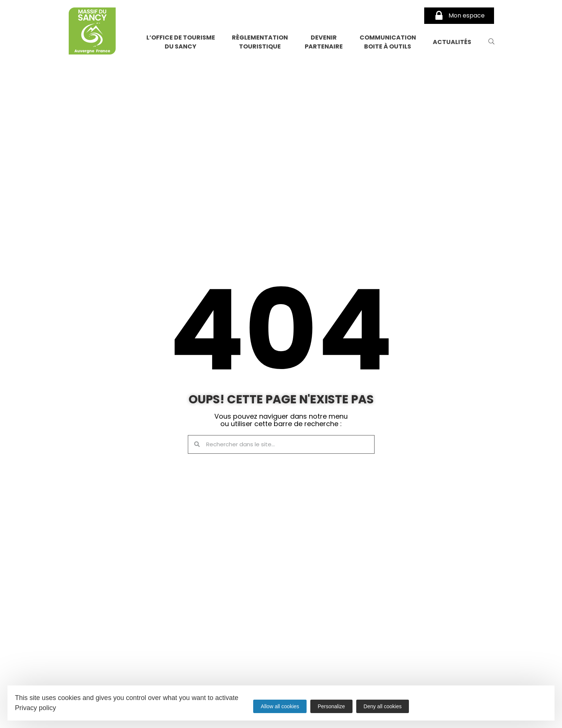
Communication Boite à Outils (388, 42)
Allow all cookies (280, 706)
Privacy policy (35, 708)
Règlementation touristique (260, 42)
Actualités (452, 42)
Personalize (331, 706)
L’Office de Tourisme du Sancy (181, 42)
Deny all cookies (383, 706)
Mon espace (459, 16)
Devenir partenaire (324, 42)
